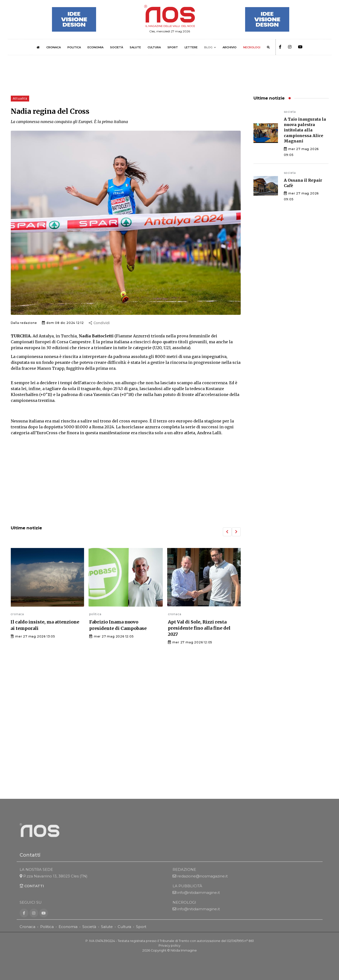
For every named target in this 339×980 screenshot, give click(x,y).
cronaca (17, 614)
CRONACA (54, 47)
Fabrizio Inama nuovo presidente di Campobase (118, 625)
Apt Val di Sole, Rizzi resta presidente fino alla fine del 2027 (199, 628)
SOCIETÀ (117, 47)
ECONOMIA (95, 47)
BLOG (208, 47)
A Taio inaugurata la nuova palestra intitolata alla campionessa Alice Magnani (305, 130)
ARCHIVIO (230, 47)
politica (95, 614)
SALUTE (135, 47)
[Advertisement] (126, 481)
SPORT (173, 47)
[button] (227, 532)
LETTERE (191, 47)
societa (290, 112)
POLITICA (74, 47)
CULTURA (154, 47)
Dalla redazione (24, 323)
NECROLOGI (252, 47)
